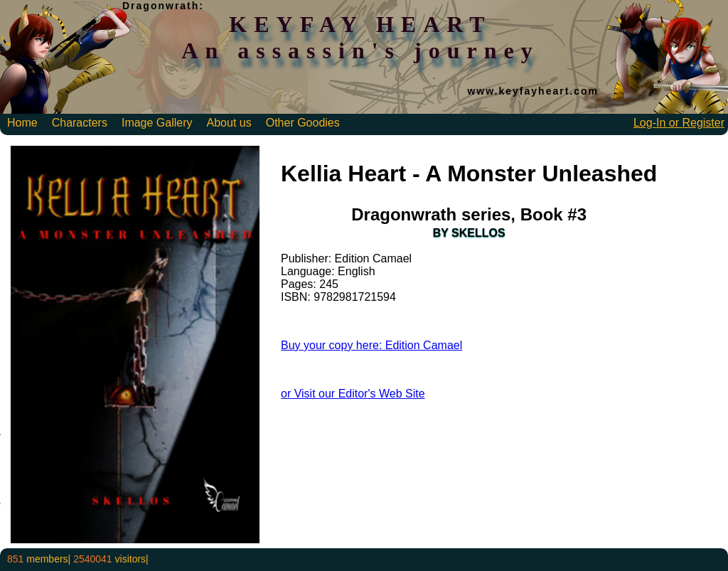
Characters (80, 123)
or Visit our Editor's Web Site (353, 394)
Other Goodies (303, 123)
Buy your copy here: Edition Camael (371, 345)
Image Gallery (157, 123)
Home (22, 123)
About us (229, 123)
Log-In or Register (679, 123)
